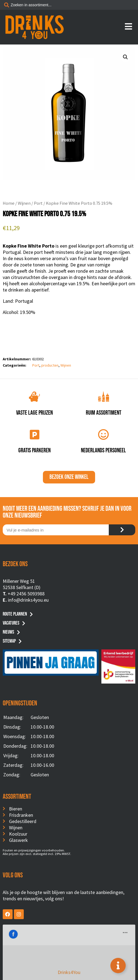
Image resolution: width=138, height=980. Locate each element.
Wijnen (24, 203)
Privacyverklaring (69, 967)
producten (50, 365)
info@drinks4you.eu (28, 600)
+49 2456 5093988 (26, 594)
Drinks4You (25, 933)
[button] (125, 57)
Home (9, 203)
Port (38, 203)
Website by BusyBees (69, 974)
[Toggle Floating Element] (118, 966)
